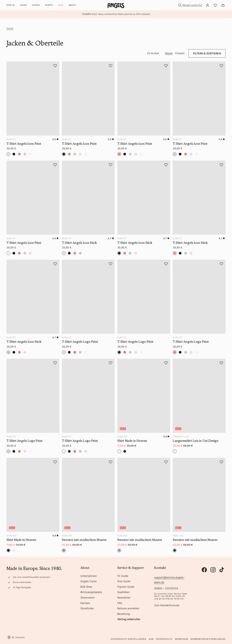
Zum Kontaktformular (167, 605)
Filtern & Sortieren (207, 53)
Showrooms (87, 598)
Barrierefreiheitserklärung (208, 639)
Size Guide (124, 581)
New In (10, 5)
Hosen (36, 5)
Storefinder (87, 609)
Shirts (49, 5)
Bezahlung (124, 614)
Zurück (10, 28)
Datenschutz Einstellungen (128, 639)
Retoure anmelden (128, 609)
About (72, 5)
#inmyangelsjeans (91, 592)
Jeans (23, 5)
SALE (61, 5)
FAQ (120, 603)
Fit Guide (123, 576)
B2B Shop (86, 587)
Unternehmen (89, 576)
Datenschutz (164, 639)
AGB (151, 639)
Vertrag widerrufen (129, 619)
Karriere (85, 603)
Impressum (182, 639)
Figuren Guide (126, 587)
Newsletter (124, 598)
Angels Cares (88, 581)
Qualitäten (123, 592)
